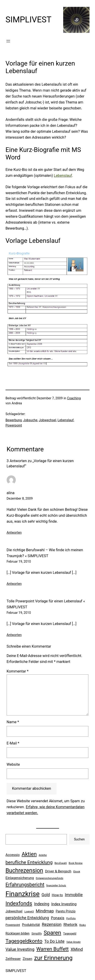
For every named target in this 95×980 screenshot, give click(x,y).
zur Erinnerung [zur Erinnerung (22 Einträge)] (53, 958)
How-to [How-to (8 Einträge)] (57, 895)
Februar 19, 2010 (19, 562)
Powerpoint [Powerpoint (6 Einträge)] (13, 925)
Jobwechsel (48, 420)
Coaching (74, 398)
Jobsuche (30, 420)
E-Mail (13, 743)
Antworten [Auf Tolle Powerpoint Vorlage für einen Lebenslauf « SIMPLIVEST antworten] (14, 635)
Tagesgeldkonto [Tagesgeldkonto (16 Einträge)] (24, 941)
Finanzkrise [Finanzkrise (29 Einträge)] (23, 894)
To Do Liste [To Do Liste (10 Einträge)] (54, 941)
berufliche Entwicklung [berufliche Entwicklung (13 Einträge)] (29, 862)
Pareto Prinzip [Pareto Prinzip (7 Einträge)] (66, 911)
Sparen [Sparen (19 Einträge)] (52, 933)
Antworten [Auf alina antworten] (14, 532)
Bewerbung (14, 420)
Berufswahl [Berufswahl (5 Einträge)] (61, 863)
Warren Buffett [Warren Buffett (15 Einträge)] (53, 949)
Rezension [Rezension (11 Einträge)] (52, 924)
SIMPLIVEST (28, 20)
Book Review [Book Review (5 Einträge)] (76, 863)
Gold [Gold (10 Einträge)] (46, 895)
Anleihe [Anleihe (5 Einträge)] (43, 855)
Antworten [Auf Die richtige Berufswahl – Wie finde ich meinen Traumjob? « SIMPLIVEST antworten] (14, 584)
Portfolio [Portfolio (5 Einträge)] (71, 918)
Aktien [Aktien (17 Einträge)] (29, 854)
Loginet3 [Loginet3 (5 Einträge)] (29, 912)
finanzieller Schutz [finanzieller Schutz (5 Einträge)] (56, 886)
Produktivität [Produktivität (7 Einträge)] (31, 925)
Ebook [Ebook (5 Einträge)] (77, 872)
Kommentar (18, 671)
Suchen (79, 839)
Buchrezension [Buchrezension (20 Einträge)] (24, 870)
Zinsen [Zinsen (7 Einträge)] (27, 959)
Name (13, 722)
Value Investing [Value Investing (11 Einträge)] (20, 949)
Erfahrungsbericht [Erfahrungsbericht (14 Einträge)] (25, 885)
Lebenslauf (63, 176)
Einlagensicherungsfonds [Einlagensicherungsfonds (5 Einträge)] (50, 878)
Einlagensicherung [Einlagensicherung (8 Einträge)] (20, 878)
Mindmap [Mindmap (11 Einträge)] (45, 911)
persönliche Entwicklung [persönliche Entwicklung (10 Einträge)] (27, 918)
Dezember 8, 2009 (20, 498)
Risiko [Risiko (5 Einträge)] (83, 925)
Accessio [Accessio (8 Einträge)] (13, 855)
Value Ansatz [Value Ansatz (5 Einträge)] (73, 942)
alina (11, 493)
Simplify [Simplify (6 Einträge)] (37, 934)
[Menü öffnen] (8, 41)
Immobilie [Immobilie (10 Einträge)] (74, 895)
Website (13, 764)
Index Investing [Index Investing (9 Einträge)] (64, 904)
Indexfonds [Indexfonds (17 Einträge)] (19, 903)
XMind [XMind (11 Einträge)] (77, 949)
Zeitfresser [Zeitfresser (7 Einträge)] (13, 959)
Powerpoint (14, 425)
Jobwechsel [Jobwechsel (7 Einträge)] (14, 911)
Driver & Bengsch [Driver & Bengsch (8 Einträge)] (58, 871)
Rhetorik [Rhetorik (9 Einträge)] (70, 925)
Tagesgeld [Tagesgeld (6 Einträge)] (70, 934)
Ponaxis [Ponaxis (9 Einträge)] (58, 918)
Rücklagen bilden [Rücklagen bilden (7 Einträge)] (18, 933)
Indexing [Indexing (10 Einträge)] (42, 904)
